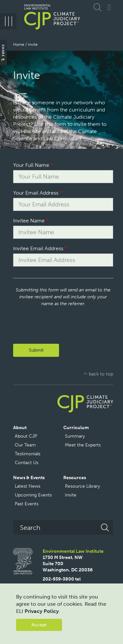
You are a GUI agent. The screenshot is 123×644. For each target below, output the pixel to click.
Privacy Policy (42, 611)
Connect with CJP (109, 7)
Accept (39, 625)
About (20, 428)
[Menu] (8, 21)
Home (19, 44)
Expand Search (98, 7)
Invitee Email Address (38, 248)
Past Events (27, 504)
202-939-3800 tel (62, 579)
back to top (101, 374)
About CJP (26, 436)
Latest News (28, 486)
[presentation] (63, 320)
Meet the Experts (83, 445)
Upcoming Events (33, 495)
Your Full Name (31, 165)
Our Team (25, 445)
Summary (75, 436)
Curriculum (76, 428)
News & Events (29, 478)
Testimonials (28, 454)
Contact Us (27, 463)
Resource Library (82, 486)
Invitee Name (29, 221)
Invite (71, 495)
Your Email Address (36, 193)
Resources (75, 478)
